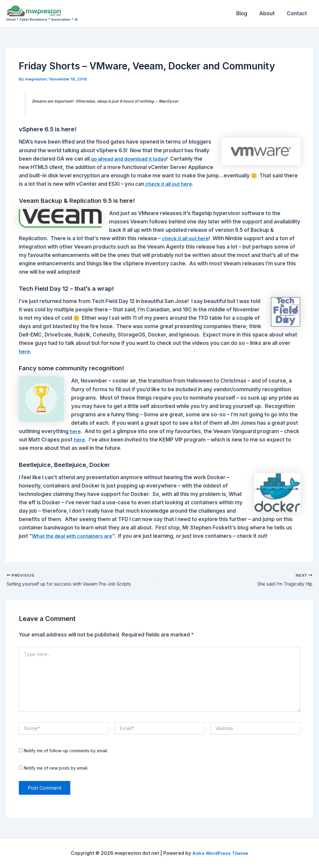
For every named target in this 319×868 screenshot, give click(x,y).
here (25, 351)
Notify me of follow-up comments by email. (66, 751)
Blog (246, 13)
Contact (298, 13)
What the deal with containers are (74, 536)
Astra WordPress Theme (220, 853)
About (270, 13)
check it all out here (169, 184)
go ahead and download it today (130, 159)
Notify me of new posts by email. (56, 768)
